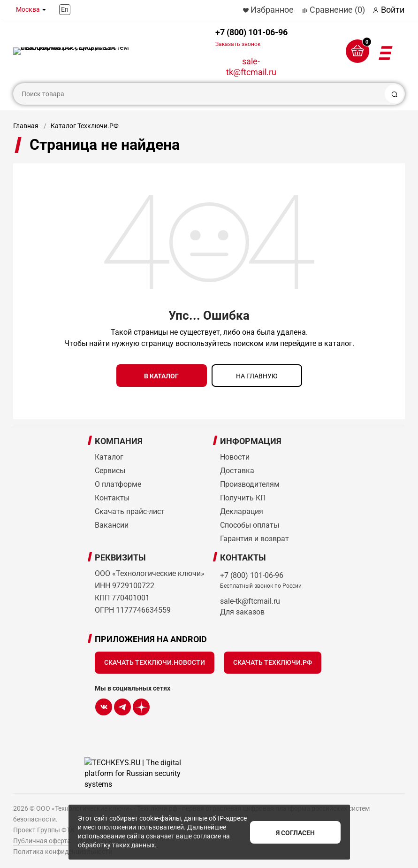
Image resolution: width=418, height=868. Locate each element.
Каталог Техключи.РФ (85, 126)
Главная (26, 126)
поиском (248, 343)
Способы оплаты (250, 524)
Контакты (112, 497)
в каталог (161, 376)
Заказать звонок (238, 44)
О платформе (118, 483)
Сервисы (110, 470)
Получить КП (243, 497)
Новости (235, 456)
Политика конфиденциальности (63, 851)
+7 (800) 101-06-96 (251, 37)
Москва (28, 9)
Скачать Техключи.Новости (155, 661)
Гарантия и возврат (255, 538)
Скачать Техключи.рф (273, 661)
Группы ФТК (56, 829)
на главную (257, 376)
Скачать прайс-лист (130, 511)
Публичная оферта (42, 840)
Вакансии (112, 524)
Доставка (237, 470)
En (65, 9)
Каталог (109, 456)
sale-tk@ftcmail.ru (251, 67)
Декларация (242, 511)
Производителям (250, 483)
